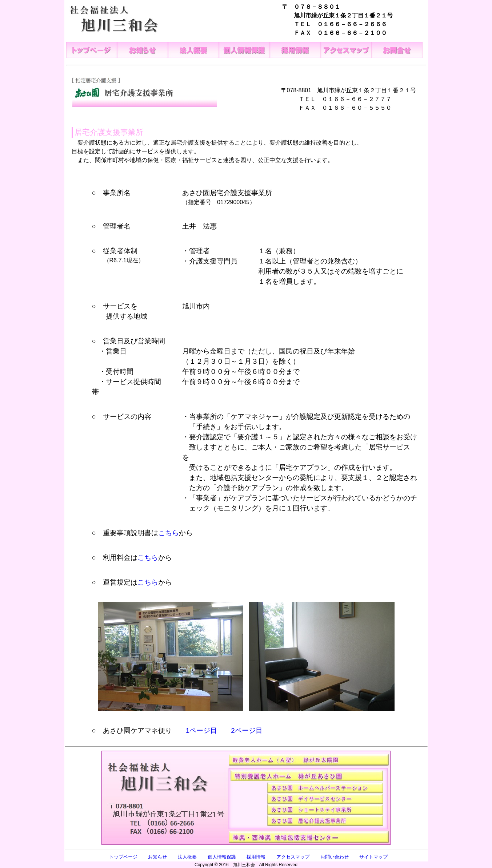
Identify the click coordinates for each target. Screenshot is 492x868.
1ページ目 (201, 730)
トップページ (123, 857)
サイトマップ (373, 857)
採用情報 (256, 857)
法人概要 (187, 857)
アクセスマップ (293, 857)
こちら (169, 533)
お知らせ (157, 857)
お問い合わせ (335, 857)
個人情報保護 (222, 857)
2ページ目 (247, 730)
